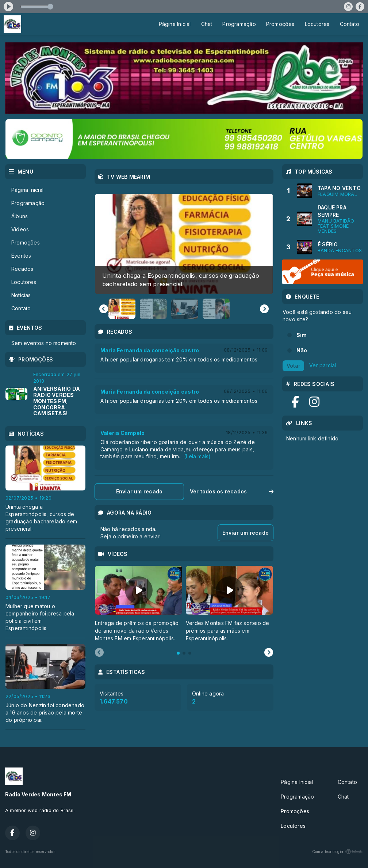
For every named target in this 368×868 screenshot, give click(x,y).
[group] (184, 244)
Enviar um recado (139, 491)
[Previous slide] (99, 653)
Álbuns (20, 216)
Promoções (280, 24)
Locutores (317, 24)
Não (302, 350)
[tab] (178, 653)
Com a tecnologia (338, 852)
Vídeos (20, 229)
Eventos (21, 256)
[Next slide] (264, 309)
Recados (22, 269)
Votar (293, 366)
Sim (302, 335)
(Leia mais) (197, 456)
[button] (122, 309)
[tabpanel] (139, 604)
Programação (239, 24)
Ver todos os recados (232, 491)
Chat (207, 24)
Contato (350, 24)
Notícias (21, 295)
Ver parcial (323, 365)
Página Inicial (175, 24)
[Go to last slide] (104, 309)
